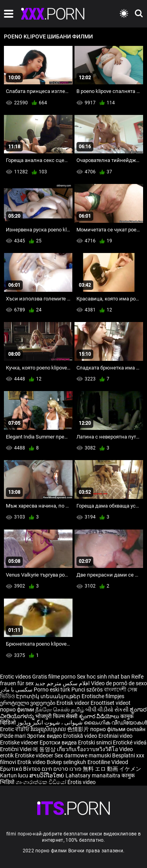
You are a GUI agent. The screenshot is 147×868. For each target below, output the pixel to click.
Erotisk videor (73, 703)
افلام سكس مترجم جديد (62, 683)
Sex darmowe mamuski (83, 755)
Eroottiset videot (111, 703)
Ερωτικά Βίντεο (21, 769)
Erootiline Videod (108, 762)
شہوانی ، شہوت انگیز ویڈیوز (50, 722)
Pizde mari (13, 736)
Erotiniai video (115, 736)
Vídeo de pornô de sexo (119, 683)
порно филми (17, 710)
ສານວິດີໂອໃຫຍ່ (47, 775)
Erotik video (32, 762)
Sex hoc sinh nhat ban (103, 677)
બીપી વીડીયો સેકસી (107, 710)
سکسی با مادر (16, 690)
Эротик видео (45, 736)
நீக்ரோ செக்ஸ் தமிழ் (60, 710)
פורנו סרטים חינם (62, 769)
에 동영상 (45, 749)
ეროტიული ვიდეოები (28, 703)
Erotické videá (130, 742)
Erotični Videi (16, 749)
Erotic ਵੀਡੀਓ (15, 729)
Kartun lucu (15, 775)
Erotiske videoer (20, 742)
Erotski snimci (95, 742)
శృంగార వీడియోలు (100, 716)
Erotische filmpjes (103, 696)
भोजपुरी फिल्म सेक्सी (56, 716)
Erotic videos (16, 677)
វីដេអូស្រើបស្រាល (49, 729)
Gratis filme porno (54, 677)
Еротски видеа (59, 742)
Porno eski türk (52, 690)
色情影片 (79, 729)
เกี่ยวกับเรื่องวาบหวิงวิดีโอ (88, 749)
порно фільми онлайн (118, 729)
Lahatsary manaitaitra (93, 775)
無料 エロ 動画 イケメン (112, 769)
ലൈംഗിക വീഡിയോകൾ (115, 722)
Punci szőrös (87, 690)
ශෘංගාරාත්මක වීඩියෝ (42, 782)
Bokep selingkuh (66, 762)
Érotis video (82, 782)
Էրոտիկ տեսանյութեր (49, 696)
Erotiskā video (81, 736)
